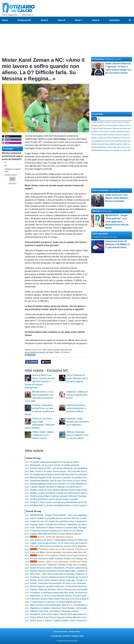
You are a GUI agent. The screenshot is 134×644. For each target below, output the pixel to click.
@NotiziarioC (65, 352)
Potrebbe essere (11, 175)
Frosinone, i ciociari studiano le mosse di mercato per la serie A (59, 577)
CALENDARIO (56, 636)
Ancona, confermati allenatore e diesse (52, 537)
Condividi (32, 362)
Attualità (96, 211)
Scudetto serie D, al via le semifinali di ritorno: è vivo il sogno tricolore (62, 505)
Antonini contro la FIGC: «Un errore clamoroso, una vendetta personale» (63, 468)
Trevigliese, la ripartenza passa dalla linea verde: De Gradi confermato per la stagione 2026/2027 (74, 593)
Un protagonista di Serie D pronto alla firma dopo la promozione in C (61, 474)
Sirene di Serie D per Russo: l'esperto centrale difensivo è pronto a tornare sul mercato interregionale (40, 381)
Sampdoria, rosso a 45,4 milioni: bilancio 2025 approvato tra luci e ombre (63, 614)
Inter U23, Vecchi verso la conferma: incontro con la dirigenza (58, 546)
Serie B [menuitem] (61, 20)
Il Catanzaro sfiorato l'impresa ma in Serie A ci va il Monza (56, 531)
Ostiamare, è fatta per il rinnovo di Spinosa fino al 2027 (77, 395)
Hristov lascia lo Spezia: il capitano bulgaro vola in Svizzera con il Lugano (64, 620)
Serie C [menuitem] (79, 20)
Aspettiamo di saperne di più (13, 170)
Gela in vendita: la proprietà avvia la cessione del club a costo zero (60, 518)
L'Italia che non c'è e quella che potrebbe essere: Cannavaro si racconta (63, 521)
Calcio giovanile (100, 234)
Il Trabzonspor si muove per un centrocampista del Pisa (55, 602)
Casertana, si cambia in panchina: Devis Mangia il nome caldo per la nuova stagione (69, 608)
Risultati (12, 183)
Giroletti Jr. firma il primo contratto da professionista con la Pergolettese (63, 502)
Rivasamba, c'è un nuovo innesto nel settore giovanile (55, 465)
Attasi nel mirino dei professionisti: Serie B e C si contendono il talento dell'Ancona (67, 605)
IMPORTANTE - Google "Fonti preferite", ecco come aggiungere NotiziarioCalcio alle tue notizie (74, 515)
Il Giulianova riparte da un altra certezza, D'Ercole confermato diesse (65, 549)
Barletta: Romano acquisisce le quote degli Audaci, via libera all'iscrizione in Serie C (68, 571)
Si (5, 162)
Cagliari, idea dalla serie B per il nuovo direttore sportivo (56, 534)
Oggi (94, 119)
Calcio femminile (100, 190)
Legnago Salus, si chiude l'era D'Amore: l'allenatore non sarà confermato (63, 524)
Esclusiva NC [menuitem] (24, 20)
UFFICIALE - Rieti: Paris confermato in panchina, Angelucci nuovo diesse (64, 574)
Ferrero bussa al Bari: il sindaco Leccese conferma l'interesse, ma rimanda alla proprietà (70, 496)
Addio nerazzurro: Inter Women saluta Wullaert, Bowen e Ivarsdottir (117, 198)
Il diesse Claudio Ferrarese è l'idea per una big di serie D (56, 487)
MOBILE (76, 636)
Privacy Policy (75, 632)
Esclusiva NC (36, 350)
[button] (12, 179)
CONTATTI (67, 636)
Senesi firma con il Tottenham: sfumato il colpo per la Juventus (59, 565)
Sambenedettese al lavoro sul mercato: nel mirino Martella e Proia (60, 484)
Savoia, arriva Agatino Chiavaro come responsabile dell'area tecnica (65, 555)
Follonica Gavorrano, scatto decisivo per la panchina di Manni (76, 408)
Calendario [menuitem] (115, 20)
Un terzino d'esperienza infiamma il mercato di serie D (55, 462)
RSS (82, 636)
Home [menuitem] (5, 20)
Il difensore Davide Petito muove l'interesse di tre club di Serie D (59, 599)
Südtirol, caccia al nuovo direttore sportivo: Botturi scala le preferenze (62, 490)
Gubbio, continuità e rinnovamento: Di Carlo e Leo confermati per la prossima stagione (70, 583)
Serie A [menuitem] (44, 20)
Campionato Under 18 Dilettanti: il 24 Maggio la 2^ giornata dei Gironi (117, 244)
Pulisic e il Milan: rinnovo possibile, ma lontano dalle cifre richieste (60, 552)
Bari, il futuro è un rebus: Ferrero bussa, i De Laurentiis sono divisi (60, 471)
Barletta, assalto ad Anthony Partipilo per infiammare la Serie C (59, 493)
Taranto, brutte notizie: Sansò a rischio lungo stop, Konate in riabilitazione (63, 580)
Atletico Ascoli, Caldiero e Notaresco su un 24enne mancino (43, 435)
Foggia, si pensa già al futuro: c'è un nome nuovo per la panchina (60, 543)
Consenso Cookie (61, 632)
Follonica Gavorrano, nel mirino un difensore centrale (54, 611)
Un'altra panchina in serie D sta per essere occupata (54, 499)
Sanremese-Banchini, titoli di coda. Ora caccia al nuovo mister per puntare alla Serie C (70, 481)
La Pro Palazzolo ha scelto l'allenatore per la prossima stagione (77, 378)
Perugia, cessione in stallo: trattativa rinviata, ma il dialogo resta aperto (62, 559)
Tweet (46, 362)
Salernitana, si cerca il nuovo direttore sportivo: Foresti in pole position (62, 596)
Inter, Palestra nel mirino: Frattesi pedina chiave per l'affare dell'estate (62, 540)
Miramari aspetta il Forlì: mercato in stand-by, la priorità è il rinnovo (60, 478)
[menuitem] (130, 20)
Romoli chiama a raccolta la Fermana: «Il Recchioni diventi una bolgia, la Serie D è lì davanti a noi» (75, 586)
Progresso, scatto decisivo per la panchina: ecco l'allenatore (78, 422)
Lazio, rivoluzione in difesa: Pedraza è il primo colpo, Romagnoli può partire (64, 528)
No (6, 166)
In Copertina (98, 59)
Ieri (99, 119)
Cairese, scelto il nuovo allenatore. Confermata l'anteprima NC (62, 562)
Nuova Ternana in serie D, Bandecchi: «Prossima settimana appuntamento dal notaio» (69, 568)
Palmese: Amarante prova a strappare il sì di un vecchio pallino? (78, 435)
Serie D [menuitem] (96, 20)
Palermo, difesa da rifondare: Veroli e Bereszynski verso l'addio (59, 589)
